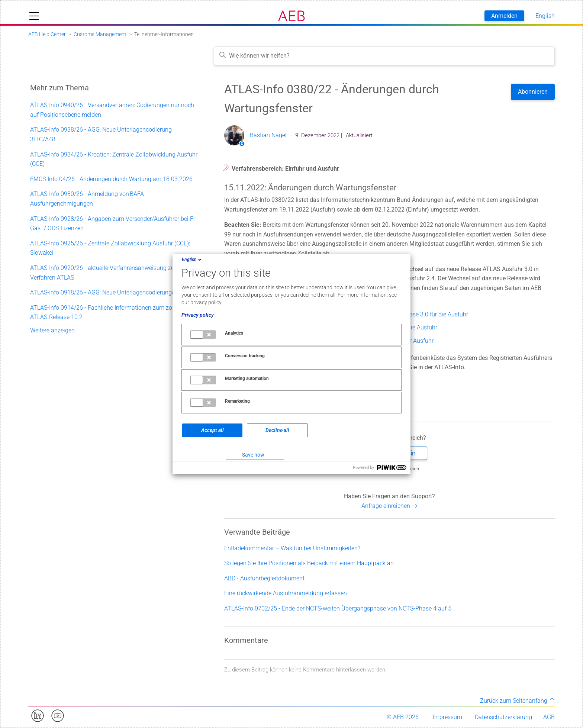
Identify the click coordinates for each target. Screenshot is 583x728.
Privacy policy (198, 315)
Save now (253, 455)
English (192, 260)
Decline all (277, 430)
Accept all (212, 430)
